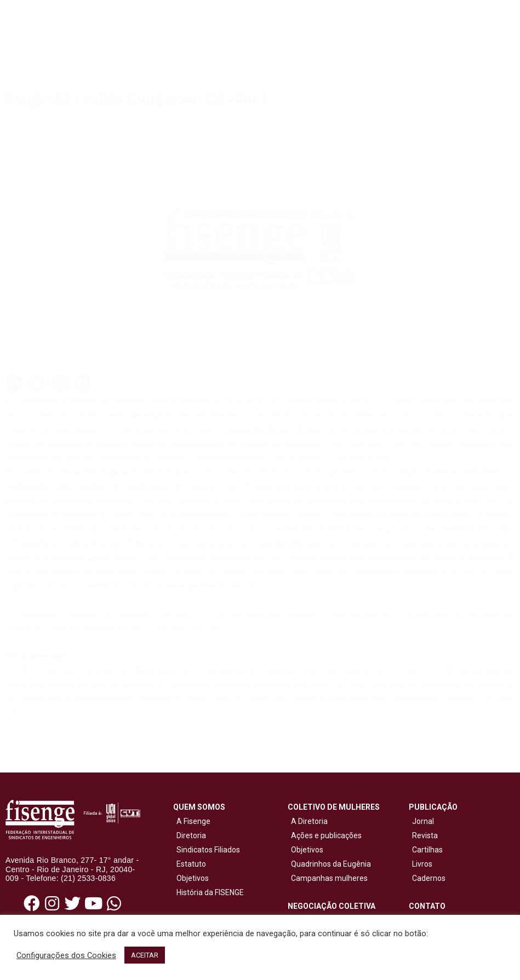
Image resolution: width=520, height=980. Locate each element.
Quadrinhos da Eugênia (329, 864)
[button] (14, 383)
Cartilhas (427, 850)
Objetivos (191, 878)
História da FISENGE (208, 892)
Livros (422, 864)
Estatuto (190, 864)
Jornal (423, 821)
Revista (425, 835)
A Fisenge (192, 821)
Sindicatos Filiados (207, 850)
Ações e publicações (325, 835)
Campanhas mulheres (328, 878)
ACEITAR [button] (145, 955)
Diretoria (190, 835)
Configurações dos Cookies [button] (66, 955)
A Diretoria (308, 821)
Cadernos (429, 878)
